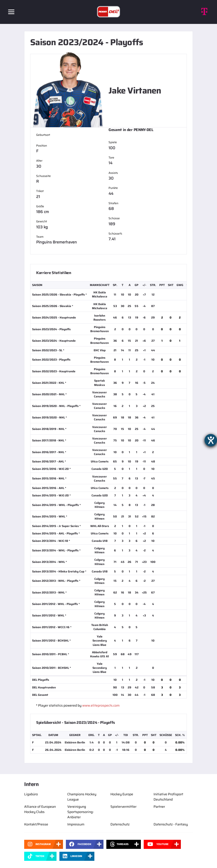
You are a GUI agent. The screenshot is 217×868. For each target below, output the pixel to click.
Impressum (76, 824)
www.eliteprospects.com (101, 705)
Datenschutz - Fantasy (171, 824)
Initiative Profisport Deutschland (168, 797)
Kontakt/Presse (36, 824)
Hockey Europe (122, 794)
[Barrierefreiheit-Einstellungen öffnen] (211, 440)
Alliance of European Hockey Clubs (40, 809)
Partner (159, 807)
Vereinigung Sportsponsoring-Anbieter (81, 812)
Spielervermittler (123, 807)
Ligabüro (31, 794)
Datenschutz (120, 824)
